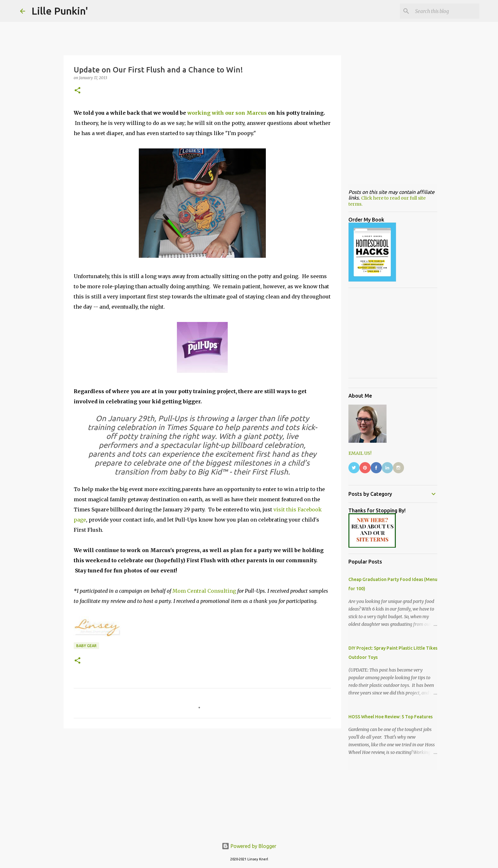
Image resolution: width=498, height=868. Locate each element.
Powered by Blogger (249, 846)
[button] (77, 91)
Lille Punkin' (60, 11)
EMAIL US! (360, 453)
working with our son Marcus (227, 113)
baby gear (86, 646)
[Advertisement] (202, 783)
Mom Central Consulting (204, 591)
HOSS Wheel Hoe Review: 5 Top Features (390, 717)
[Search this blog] (446, 11)
